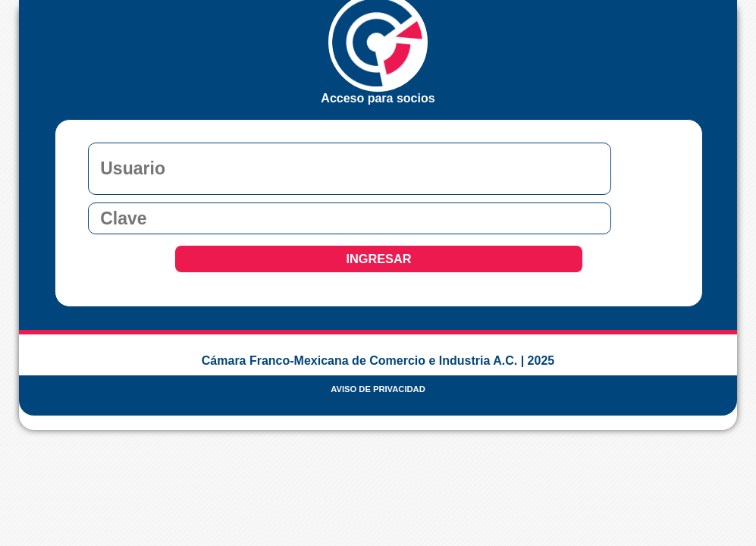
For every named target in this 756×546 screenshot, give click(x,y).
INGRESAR (378, 259)
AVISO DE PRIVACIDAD (378, 389)
